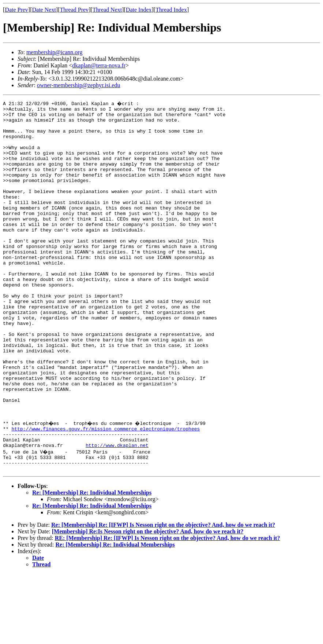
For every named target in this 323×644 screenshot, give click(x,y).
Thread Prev (74, 10)
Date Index (139, 10)
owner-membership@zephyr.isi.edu (79, 85)
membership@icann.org (55, 52)
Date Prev (16, 10)
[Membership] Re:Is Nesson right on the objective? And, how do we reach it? (148, 602)
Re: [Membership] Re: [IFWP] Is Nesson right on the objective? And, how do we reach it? (163, 595)
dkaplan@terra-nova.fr (99, 65)
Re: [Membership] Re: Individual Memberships (92, 563)
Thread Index (171, 10)
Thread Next (107, 10)
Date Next (44, 10)
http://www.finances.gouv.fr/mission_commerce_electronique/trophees (106, 492)
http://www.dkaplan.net (117, 512)
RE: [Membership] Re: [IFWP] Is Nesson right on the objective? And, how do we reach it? (168, 608)
